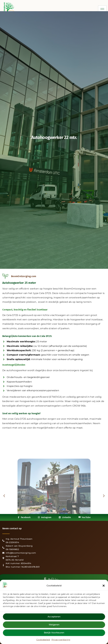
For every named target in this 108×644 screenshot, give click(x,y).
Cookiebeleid (43, 640)
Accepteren (54, 617)
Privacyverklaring (61, 640)
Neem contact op (12, 528)
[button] (104, 586)
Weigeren (54, 625)
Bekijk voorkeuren (54, 633)
